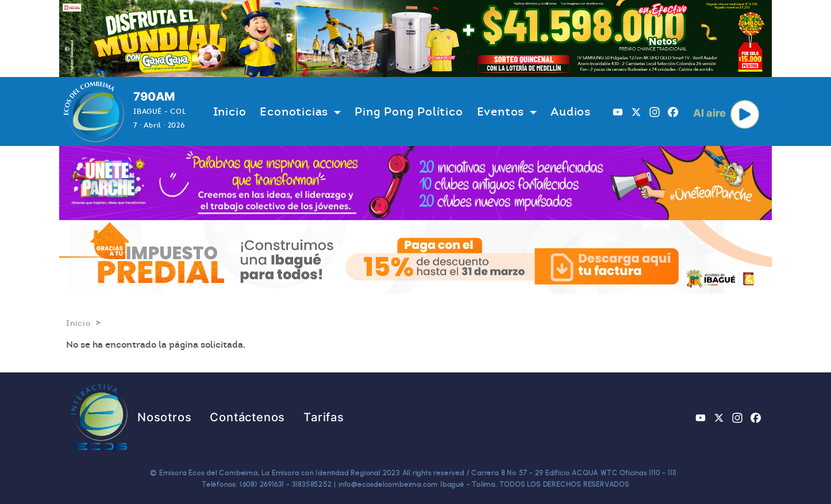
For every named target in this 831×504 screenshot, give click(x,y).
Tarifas (324, 417)
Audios (571, 111)
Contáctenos (247, 417)
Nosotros (164, 417)
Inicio (230, 111)
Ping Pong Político (409, 111)
